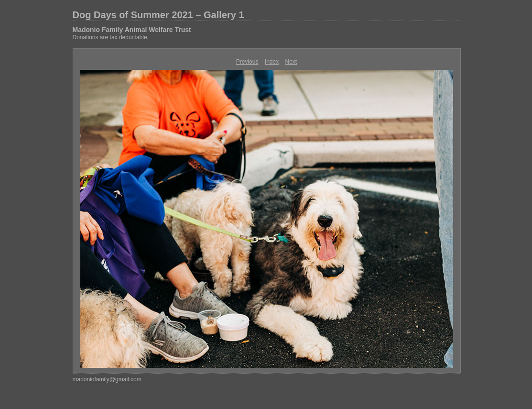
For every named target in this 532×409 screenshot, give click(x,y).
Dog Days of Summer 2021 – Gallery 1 (158, 15)
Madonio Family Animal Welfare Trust (132, 30)
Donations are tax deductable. (111, 37)
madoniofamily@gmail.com (107, 379)
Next (291, 62)
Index (272, 62)
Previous (247, 62)
